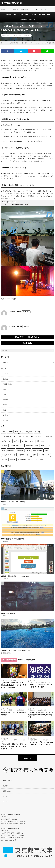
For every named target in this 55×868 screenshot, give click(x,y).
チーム (5, 796)
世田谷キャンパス (35, 682)
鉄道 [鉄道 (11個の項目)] (42, 459)
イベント (33, 15)
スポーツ (5, 710)
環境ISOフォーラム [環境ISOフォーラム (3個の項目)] (24, 455)
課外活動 (42, 15)
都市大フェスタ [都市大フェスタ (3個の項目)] (33, 459)
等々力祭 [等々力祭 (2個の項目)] (5, 459)
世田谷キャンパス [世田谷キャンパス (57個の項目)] (42, 441)
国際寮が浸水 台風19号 (8, 613)
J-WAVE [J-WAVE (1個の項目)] (10, 432)
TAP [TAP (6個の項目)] (16, 432)
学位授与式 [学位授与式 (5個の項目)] (11, 450)
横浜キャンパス (18, 740)
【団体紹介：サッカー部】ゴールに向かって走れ (16, 650)
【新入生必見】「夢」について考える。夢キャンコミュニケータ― (41, 744)
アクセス (6, 801)
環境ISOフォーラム (35, 710)
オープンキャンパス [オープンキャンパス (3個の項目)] (37, 436)
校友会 (21, 15)
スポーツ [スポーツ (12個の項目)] (17, 441)
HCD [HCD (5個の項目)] (4, 432)
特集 (27, 15)
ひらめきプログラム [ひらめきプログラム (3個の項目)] (26, 432)
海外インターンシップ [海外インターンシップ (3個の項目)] (9, 455)
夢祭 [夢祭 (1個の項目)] (3, 450)
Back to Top (28, 758)
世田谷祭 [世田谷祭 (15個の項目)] (5, 446)
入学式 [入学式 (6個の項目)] (49, 446)
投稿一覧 (26, 312)
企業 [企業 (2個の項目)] (37, 446)
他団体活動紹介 (17, 35)
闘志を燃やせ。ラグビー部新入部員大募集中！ (14, 714)
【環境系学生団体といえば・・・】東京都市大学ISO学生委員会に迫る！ (41, 715)
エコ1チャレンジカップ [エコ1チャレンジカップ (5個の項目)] (9, 436)
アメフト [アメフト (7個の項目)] (38, 432)
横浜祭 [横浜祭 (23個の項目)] (47, 450)
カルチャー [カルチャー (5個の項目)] (49, 436)
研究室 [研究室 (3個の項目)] (34, 455)
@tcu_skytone (12, 202)
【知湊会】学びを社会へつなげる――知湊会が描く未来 (40, 686)
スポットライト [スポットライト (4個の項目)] (7, 441)
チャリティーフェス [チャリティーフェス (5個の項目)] (28, 441)
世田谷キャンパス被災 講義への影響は (13, 502)
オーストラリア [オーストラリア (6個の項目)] (24, 436)
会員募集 (15, 10)
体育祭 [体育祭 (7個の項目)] (43, 446)
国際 (48, 15)
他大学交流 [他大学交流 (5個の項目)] (29, 446)
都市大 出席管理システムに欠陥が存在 (13, 539)
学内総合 (8, 15)
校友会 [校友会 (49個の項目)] (28, 450)
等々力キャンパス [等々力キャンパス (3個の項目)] (44, 455)
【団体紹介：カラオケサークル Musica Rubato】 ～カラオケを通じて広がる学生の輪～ (14, 685)
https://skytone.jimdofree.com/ (20, 204)
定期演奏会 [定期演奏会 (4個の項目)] (20, 450)
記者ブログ (23, 20)
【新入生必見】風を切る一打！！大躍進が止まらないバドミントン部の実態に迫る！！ (14, 746)
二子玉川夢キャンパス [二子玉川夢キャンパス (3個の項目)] (17, 446)
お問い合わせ (25, 10)
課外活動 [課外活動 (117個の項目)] (13, 459)
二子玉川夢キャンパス (36, 740)
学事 (15, 15)
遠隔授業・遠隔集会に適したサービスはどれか (16, 576)
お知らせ (32, 20)
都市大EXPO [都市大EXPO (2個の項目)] (22, 459)
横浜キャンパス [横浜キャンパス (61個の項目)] (37, 450)
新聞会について (5, 10)
